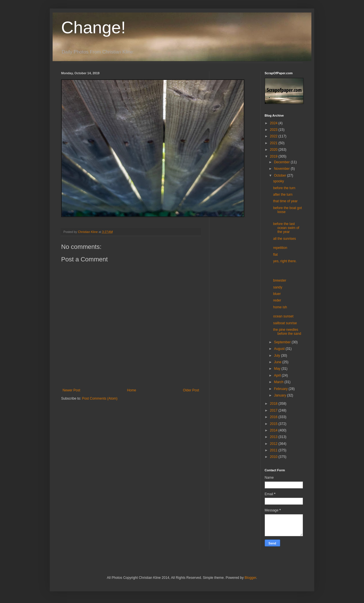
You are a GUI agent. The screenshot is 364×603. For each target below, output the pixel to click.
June (278, 362)
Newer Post (71, 390)
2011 (274, 450)
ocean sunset (283, 316)
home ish (280, 307)
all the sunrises (284, 239)
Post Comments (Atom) (100, 398)
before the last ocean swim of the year (286, 228)
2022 (274, 136)
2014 (274, 430)
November (282, 169)
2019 (274, 156)
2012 (274, 444)
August (280, 349)
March (279, 382)
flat (275, 255)
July (277, 356)
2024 (274, 123)
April (278, 375)
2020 (274, 150)
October (280, 175)
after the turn (283, 195)
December (282, 162)
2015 (274, 424)
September (283, 342)
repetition (280, 248)
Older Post (191, 390)
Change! (93, 27)
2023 (274, 130)
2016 (274, 417)
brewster (280, 280)
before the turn (284, 188)
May (278, 369)
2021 (274, 143)
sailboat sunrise (285, 323)
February (281, 389)
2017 (274, 410)
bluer (277, 294)
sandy (278, 287)
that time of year (285, 201)
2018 (274, 404)
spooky (278, 181)
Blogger (250, 578)
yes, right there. (285, 261)
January (280, 395)
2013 (274, 437)
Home (132, 390)
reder (277, 300)
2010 (274, 457)
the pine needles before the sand (287, 332)
